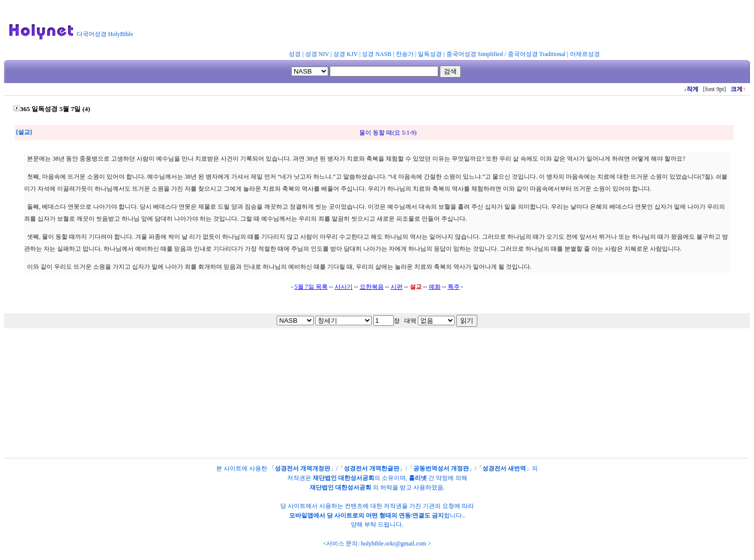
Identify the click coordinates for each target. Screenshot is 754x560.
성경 (295, 54)
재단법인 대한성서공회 (343, 478)
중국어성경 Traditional (537, 54)
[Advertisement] (384, 27)
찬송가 (405, 54)
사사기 (344, 287)
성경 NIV (317, 54)
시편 (397, 287)
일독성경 (430, 54)
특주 (454, 287)
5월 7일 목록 (311, 287)
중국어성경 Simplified (475, 54)
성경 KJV (345, 54)
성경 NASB (376, 54)
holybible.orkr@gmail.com (393, 543)
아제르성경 (585, 54)
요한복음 (372, 287)
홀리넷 (418, 478)
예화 (435, 287)
